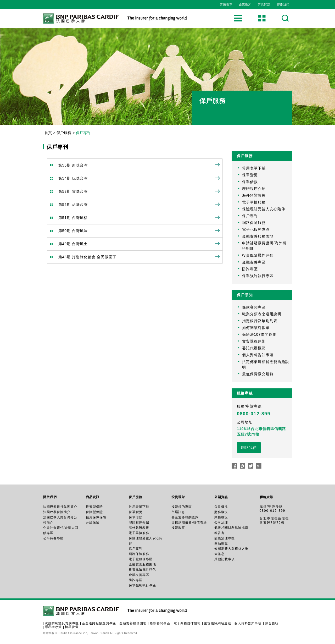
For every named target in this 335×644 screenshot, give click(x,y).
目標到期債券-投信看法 (189, 522)
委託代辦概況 (254, 348)
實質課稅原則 (254, 341)
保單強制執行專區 (258, 276)
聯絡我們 (283, 4)
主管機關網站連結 (217, 623)
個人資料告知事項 (258, 355)
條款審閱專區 (254, 307)
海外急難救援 (254, 195)
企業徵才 (245, 4)
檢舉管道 (72, 627)
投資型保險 (94, 507)
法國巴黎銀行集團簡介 (60, 507)
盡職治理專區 (225, 538)
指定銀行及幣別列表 (260, 321)
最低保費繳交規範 (258, 374)
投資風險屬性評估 (258, 255)
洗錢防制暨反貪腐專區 (62, 623)
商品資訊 (93, 497)
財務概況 (221, 512)
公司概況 (221, 507)
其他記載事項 (225, 559)
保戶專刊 (250, 216)
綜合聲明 (272, 623)
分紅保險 (93, 522)
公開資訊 (221, 497)
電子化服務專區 (256, 229)
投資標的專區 (182, 507)
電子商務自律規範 (187, 623)
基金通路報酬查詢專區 (99, 623)
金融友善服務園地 (258, 236)
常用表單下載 (254, 168)
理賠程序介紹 (254, 189)
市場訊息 (178, 512)
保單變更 (250, 175)
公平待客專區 (53, 538)
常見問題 (264, 4)
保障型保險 (94, 512)
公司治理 (221, 522)
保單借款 (250, 182)
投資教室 (178, 528)
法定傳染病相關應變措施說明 (266, 364)
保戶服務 (64, 133)
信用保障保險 (96, 517)
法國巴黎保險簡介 (57, 512)
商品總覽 (221, 543)
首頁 (48, 133)
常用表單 (226, 4)
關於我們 (50, 497)
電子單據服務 (254, 202)
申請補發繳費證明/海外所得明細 (264, 246)
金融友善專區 (254, 262)
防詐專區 (250, 269)
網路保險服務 (254, 223)
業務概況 (221, 517)
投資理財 (178, 497)
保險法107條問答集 (259, 334)
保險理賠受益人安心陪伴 (264, 209)
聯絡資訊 (266, 497)
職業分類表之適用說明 (262, 314)
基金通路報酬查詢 (185, 517)
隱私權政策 (53, 627)
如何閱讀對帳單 (256, 328)
